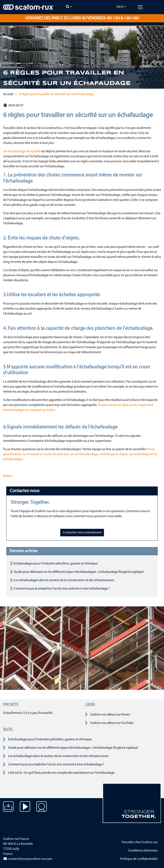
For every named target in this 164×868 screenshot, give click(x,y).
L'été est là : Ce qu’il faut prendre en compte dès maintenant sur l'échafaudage (61, 773)
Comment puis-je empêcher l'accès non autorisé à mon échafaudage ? (62, 589)
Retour (8, 476)
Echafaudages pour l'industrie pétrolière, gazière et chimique (56, 564)
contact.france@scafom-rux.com (28, 859)
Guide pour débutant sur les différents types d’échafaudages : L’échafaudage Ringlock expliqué (79, 572)
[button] (6, 57)
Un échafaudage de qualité (22, 151)
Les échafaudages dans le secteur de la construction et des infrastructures (64, 580)
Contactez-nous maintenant (82, 533)
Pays (120, 7)
